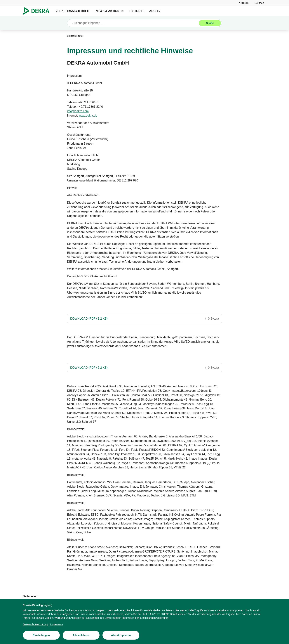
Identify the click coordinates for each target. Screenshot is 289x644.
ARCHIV (155, 11)
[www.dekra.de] (88, 116)
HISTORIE (136, 11)
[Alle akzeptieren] (121, 635)
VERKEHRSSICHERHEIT (73, 11)
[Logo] (38, 11)
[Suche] (210, 23)
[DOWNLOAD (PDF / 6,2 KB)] (144, 368)
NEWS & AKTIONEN (110, 11)
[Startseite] (72, 36)
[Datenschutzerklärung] (35, 624)
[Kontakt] (243, 3)
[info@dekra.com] (78, 111)
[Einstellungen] (148, 618)
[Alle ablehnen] (81, 635)
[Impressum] (56, 624)
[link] (259, 3)
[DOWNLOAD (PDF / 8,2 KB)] (144, 319)
